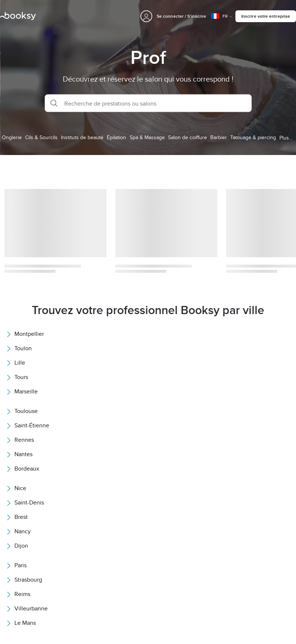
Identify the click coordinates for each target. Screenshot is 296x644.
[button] (148, 103)
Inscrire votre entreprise (266, 16)
